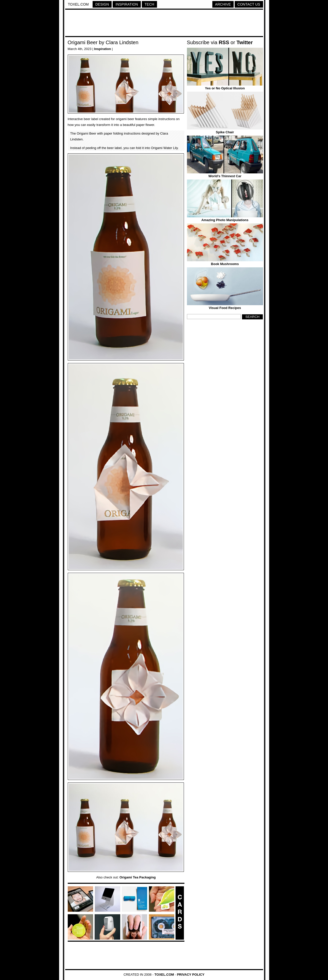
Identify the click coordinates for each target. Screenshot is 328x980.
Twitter (245, 42)
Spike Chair (225, 132)
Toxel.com (78, 4)
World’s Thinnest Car (225, 176)
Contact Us (249, 4)
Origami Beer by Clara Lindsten (103, 42)
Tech (149, 4)
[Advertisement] (164, 24)
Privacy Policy (191, 975)
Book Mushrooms (225, 264)
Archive (223, 4)
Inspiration (127, 4)
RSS (224, 42)
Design (102, 4)
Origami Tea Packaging (138, 877)
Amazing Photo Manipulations (225, 220)
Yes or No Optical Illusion (225, 88)
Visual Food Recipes (225, 308)
